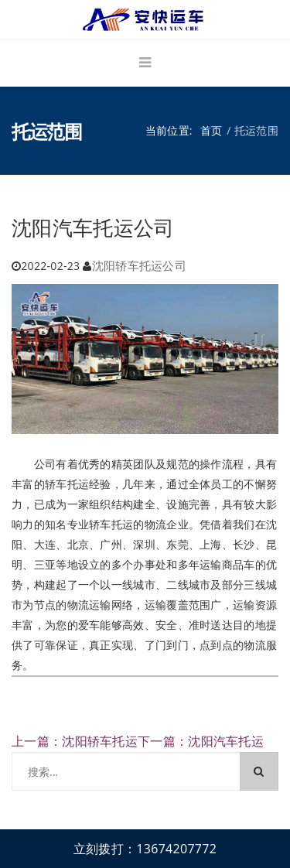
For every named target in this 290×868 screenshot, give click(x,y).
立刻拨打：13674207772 (145, 849)
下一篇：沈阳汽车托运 (201, 741)
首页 (212, 130)
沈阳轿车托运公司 (139, 265)
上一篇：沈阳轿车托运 (75, 741)
